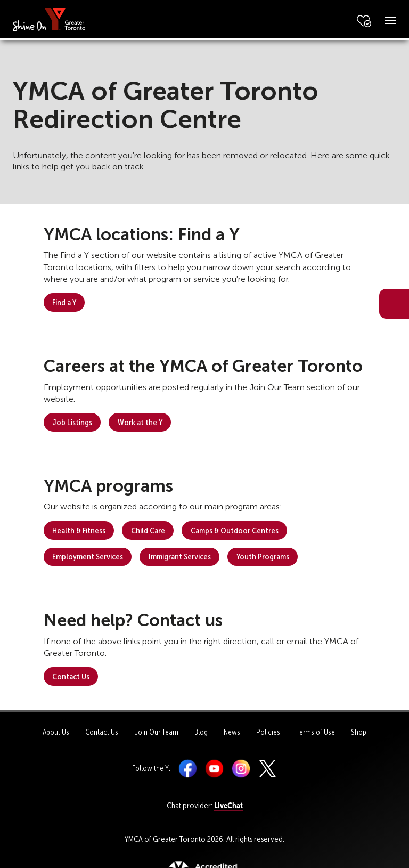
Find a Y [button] (64, 302)
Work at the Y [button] (140, 422)
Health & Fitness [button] (79, 530)
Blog (201, 732)
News (232, 732)
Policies (268, 732)
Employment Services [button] (88, 557)
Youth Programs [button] (263, 557)
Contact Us (102, 732)
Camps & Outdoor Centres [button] (235, 530)
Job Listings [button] (72, 422)
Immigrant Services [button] (180, 557)
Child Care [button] (148, 530)
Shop (359, 732)
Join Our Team (156, 732)
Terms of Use (316, 732)
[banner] (49, 19)
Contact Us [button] (71, 676)
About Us (56, 732)
